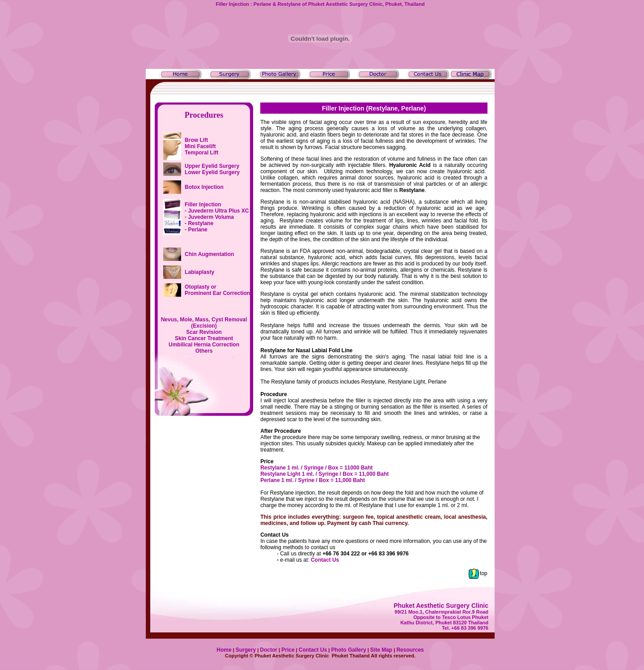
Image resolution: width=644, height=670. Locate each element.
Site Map (381, 650)
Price (288, 650)
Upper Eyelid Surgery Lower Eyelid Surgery (212, 169)
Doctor (269, 650)
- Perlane (196, 230)
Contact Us (325, 560)
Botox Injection (204, 187)
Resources (410, 650)
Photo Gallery (348, 650)
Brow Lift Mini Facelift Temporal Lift (201, 146)
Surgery (246, 650)
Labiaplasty (199, 272)
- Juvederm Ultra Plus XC (217, 211)
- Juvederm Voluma (209, 217)
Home (224, 650)
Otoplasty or (217, 290)
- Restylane (199, 223)
